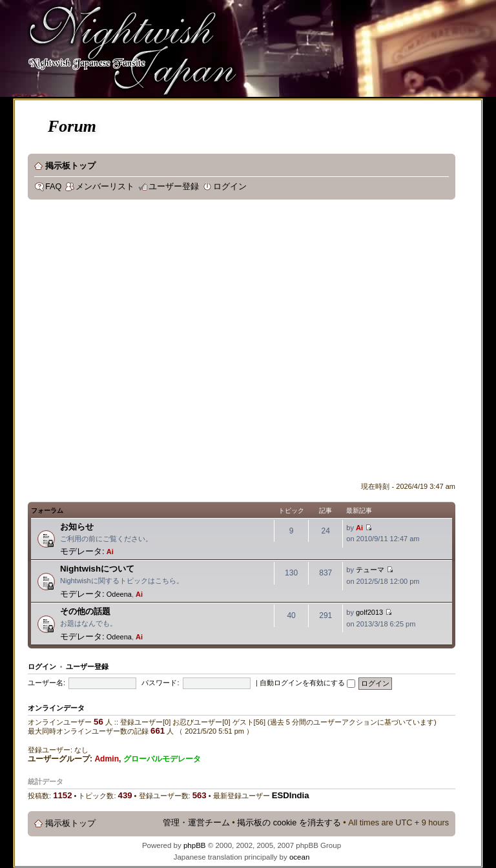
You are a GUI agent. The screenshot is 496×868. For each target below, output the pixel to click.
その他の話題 (85, 611)
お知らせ (77, 527)
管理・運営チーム (196, 823)
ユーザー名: (46, 683)
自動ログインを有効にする (307, 683)
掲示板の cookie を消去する (289, 823)
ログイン (230, 187)
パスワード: (160, 683)
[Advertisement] (131, 344)
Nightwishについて (97, 569)
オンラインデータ (56, 708)
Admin (107, 759)
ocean (299, 857)
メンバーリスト (105, 187)
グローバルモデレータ (162, 759)
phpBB (195, 845)
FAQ (53, 187)
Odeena (119, 594)
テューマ (370, 570)
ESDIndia (291, 795)
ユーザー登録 (174, 187)
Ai (110, 552)
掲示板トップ (70, 166)
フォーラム (47, 511)
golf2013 (369, 612)
